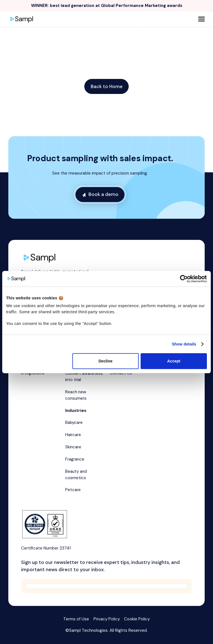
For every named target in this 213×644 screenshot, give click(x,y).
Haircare (73, 435)
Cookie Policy (137, 619)
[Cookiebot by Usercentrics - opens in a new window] (183, 279)
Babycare (74, 422)
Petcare (73, 490)
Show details (184, 344)
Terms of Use (76, 619)
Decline (105, 361)
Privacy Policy (107, 619)
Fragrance (75, 459)
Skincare (73, 447)
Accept (174, 361)
